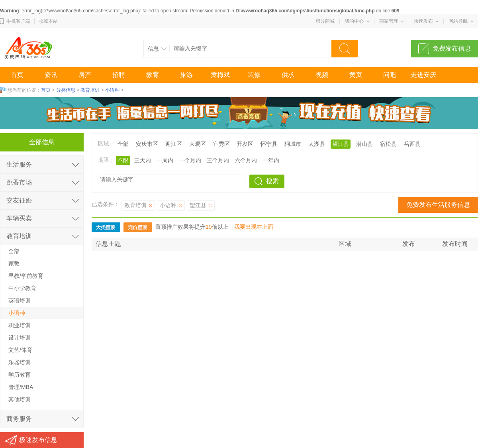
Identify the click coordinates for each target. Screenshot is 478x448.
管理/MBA (21, 387)
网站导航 (458, 21)
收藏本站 (48, 21)
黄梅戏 (220, 75)
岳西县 (412, 144)
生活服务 (19, 164)
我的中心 (354, 21)
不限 (123, 160)
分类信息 (66, 90)
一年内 (271, 160)
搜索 (272, 181)
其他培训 (20, 399)
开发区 (245, 144)
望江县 (341, 144)
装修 (254, 75)
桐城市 (293, 144)
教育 (153, 75)
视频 (322, 75)
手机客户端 (18, 21)
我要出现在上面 (254, 227)
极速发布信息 (38, 440)
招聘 (119, 75)
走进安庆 (423, 75)
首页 (17, 75)
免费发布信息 (452, 48)
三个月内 (218, 160)
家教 (14, 263)
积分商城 (325, 21)
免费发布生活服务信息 (438, 205)
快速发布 (423, 21)
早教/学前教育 (26, 276)
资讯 (51, 75)
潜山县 (364, 144)
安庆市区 (147, 144)
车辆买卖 (19, 218)
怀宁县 (269, 144)
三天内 (143, 160)
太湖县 (317, 144)
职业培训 (20, 325)
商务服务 (19, 419)
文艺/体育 (20, 350)
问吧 (390, 75)
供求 (288, 75)
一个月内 (190, 160)
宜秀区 (221, 144)
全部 (123, 144)
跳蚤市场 (19, 182)
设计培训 (20, 338)
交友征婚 (19, 200)
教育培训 (90, 90)
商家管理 (389, 21)
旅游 (186, 75)
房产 (85, 75)
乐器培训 (20, 362)
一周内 (165, 160)
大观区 (198, 144)
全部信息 (42, 142)
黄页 (356, 75)
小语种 (112, 90)
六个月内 (246, 160)
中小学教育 (22, 288)
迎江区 (174, 144)
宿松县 (388, 144)
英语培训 (20, 301)
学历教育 (20, 375)
